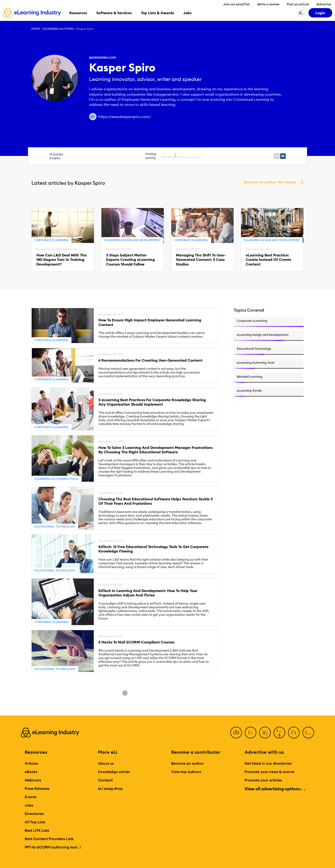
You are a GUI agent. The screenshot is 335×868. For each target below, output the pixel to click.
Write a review (268, 4)
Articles (31, 763)
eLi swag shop (110, 788)
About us (106, 763)
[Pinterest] (294, 733)
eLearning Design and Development (132, 240)
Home (36, 29)
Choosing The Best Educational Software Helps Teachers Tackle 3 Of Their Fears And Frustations (156, 501)
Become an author (188, 763)
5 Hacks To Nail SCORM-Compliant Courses (136, 642)
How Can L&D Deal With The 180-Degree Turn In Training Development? (61, 260)
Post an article (298, 4)
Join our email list (236, 4)
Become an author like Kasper (270, 182)
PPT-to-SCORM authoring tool (53, 847)
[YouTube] (279, 733)
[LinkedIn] (265, 733)
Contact (105, 780)
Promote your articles (263, 780)
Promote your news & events (269, 772)
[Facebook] (236, 733)
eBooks (31, 772)
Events (30, 797)
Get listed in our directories (268, 763)
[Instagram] (308, 733)
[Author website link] (93, 117)
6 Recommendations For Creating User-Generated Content (150, 360)
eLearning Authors (58, 29)
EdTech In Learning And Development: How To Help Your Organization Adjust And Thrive (148, 593)
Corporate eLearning (52, 240)
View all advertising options (275, 789)
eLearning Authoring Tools (57, 479)
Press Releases (37, 788)
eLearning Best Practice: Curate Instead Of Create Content (268, 260)
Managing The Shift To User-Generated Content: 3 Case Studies (201, 260)
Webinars (33, 780)
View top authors (186, 772)
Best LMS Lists (37, 830)
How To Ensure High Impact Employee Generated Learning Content (150, 322)
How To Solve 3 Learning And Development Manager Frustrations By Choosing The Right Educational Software (156, 450)
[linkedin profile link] (283, 156)
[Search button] (301, 13)
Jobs (29, 805)
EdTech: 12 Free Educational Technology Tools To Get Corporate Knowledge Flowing (153, 549)
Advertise (324, 4)
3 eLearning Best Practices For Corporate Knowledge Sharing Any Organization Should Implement (152, 402)
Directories (34, 814)
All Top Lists (35, 822)
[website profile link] (277, 156)
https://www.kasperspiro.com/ (125, 117)
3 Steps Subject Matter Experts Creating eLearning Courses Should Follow (131, 260)
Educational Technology (55, 527)
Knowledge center (114, 772)
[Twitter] (251, 733)
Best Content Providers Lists (49, 839)
